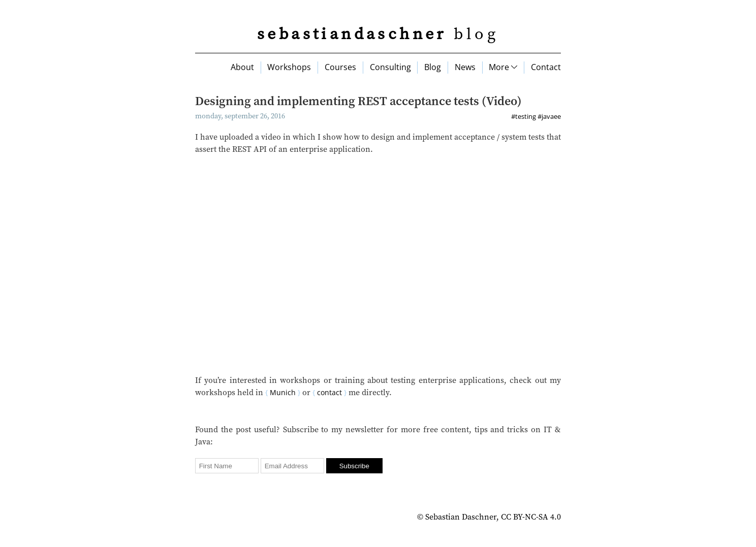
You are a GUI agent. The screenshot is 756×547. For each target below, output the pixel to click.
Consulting (390, 67)
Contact (546, 67)
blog (378, 35)
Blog (433, 67)
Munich (283, 392)
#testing (524, 116)
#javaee (549, 116)
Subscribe (354, 466)
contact (329, 392)
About (242, 67)
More (503, 67)
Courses (340, 67)
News (465, 67)
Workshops (289, 67)
